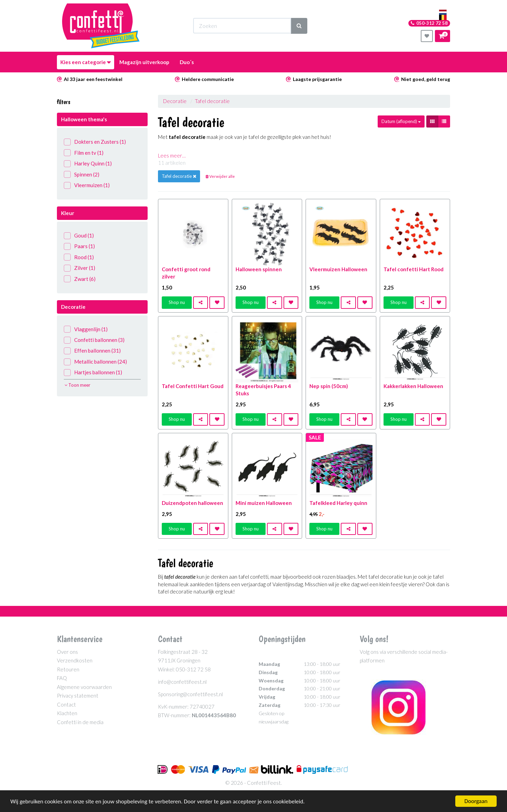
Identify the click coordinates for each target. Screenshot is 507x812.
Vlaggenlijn (86, 329)
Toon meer (77, 385)
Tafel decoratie (212, 101)
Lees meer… (172, 155)
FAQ (62, 678)
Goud (79, 236)
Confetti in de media (80, 722)
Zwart (80, 279)
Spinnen (82, 175)
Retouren (68, 669)
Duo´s (187, 62)
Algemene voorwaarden (84, 687)
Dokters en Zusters (95, 142)
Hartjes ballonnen (93, 372)
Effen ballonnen (92, 351)
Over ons (67, 652)
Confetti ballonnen (94, 340)
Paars (79, 246)
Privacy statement (78, 696)
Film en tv (84, 153)
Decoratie (175, 101)
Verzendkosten (75, 660)
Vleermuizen (87, 185)
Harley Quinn (88, 164)
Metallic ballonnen (95, 362)
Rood (79, 257)
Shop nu (177, 302)
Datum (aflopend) (401, 121)
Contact (66, 704)
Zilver (79, 268)
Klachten (67, 713)
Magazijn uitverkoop (144, 62)
